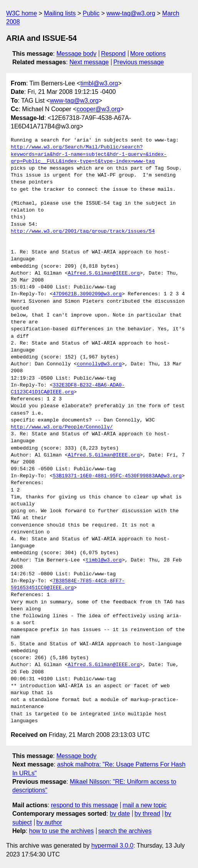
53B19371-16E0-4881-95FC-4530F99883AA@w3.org (117, 476)
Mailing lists (60, 13)
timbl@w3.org (99, 83)
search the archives (125, 831)
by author (49, 822)
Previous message (139, 62)
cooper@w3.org (98, 109)
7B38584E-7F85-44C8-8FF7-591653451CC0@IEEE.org (68, 585)
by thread (147, 814)
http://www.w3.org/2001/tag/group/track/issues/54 (83, 232)
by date (120, 814)
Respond (113, 54)
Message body (77, 54)
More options (148, 54)
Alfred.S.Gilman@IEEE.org (104, 273)
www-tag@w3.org (131, 13)
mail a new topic (145, 805)
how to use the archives (62, 831)
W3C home (22, 13)
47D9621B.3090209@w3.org (87, 294)
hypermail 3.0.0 (112, 846)
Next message (89, 62)
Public (91, 13)
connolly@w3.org (99, 364)
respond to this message (84, 805)
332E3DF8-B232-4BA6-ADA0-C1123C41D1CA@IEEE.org (68, 389)
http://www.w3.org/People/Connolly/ (62, 427)
